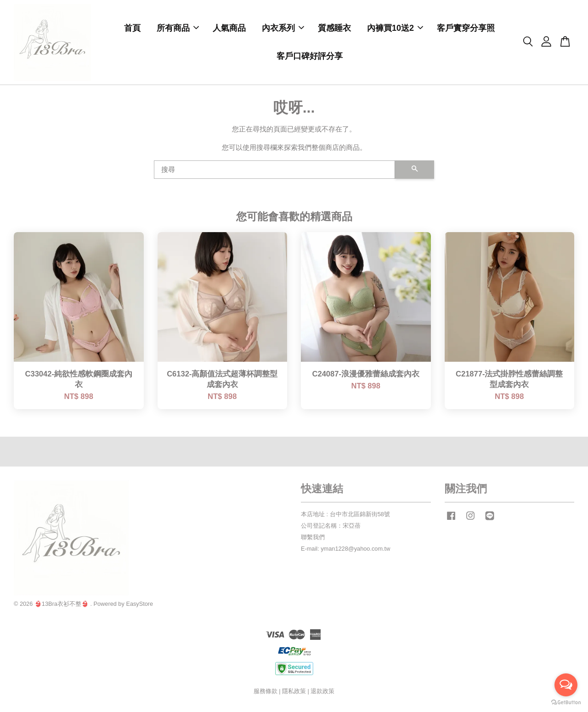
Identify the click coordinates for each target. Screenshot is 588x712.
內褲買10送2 (395, 29)
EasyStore (139, 606)
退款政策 (322, 693)
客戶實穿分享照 (466, 29)
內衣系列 (283, 29)
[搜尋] (274, 171)
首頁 (132, 29)
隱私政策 (294, 693)
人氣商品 (229, 29)
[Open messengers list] (566, 685)
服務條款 (266, 693)
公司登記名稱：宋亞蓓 (331, 527)
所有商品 (178, 29)
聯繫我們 (313, 539)
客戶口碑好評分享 (310, 57)
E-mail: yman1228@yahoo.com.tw (345, 550)
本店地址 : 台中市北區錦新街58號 (345, 516)
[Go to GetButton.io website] (566, 703)
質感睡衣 (334, 29)
